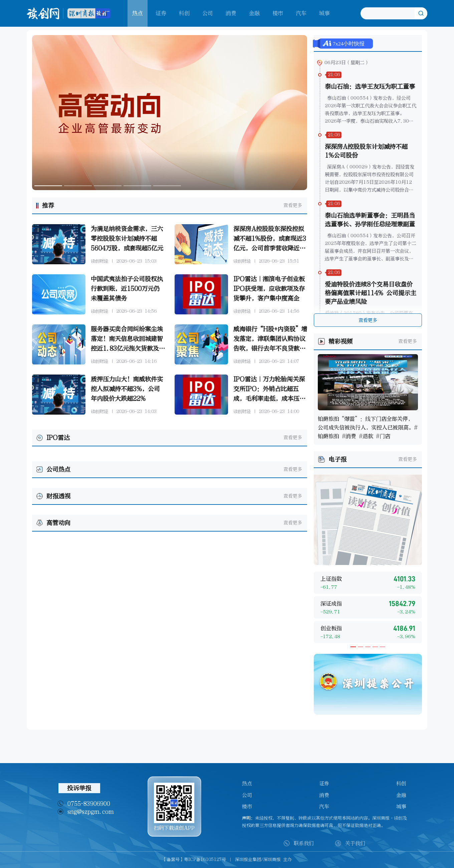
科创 (184, 13)
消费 (231, 13)
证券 (161, 13)
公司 (208, 13)
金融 (254, 13)
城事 (324, 13)
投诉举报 (79, 788)
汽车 (301, 13)
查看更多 (293, 205)
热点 (247, 783)
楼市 (278, 13)
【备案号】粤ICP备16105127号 (194, 860)
